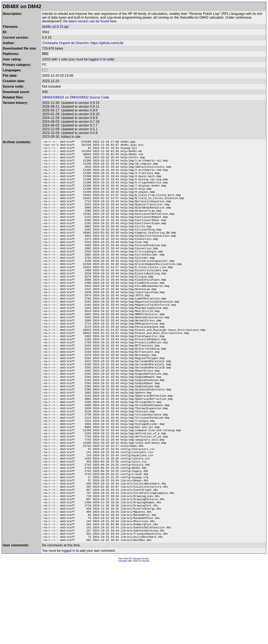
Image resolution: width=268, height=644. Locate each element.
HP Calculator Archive (139, 639)
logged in (95, 59)
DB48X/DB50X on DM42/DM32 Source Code (76, 97)
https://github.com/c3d (107, 43)
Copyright (123, 641)
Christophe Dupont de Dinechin (65, 43)
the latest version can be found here (90, 21)
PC (44, 65)
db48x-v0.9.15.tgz (55, 27)
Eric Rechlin (144, 641)
